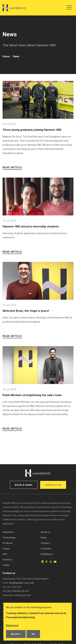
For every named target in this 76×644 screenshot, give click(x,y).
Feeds (6, 565)
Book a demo (24, 485)
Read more (12, 625)
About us (45, 532)
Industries (8, 532)
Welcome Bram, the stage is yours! (26, 311)
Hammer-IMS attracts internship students (31, 226)
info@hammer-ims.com (21, 583)
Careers (45, 543)
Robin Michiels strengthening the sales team (32, 395)
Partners (7, 560)
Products (8, 543)
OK (33, 634)
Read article (12, 167)
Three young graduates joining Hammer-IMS (32, 130)
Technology (9, 537)
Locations (46, 549)
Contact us (53, 485)
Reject (16, 634)
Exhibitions (47, 554)
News (44, 537)
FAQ (5, 554)
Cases (6, 549)
